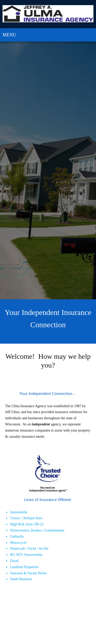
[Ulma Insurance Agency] (48, 14)
